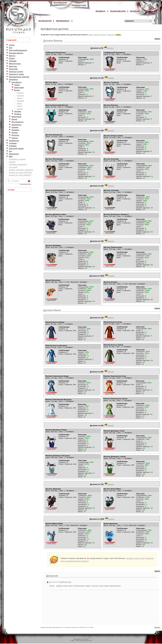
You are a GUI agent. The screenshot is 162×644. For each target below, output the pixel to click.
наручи (20, 98)
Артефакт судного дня (135, 558)
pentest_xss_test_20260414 (20, 175)
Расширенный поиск (26, 184)
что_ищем (13, 167)
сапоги (20, 106)
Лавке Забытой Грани (97, 35)
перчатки (21, 101)
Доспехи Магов (52, 310)
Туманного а (114, 35)
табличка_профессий (18, 164)
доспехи (20, 93)
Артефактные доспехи (54, 29)
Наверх (157, 627)
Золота (110, 48)
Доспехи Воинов (53, 41)
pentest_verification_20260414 (21, 170)
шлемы (20, 109)
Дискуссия (52, 576)
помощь (12, 162)
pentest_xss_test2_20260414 (20, 172)
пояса (19, 103)
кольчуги (20, 96)
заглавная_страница (17, 159)
